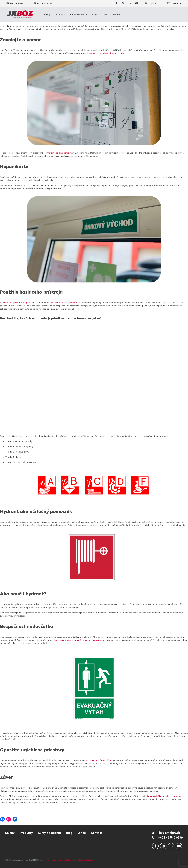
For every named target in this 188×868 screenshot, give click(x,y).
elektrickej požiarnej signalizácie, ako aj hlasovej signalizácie (82, 640)
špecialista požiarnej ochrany (64, 303)
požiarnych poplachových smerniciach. (105, 53)
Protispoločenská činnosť (83, 860)
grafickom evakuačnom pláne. (98, 760)
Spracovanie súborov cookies (58, 860)
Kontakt (117, 14)
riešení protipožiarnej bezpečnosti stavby (22, 303)
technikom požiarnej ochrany (58, 153)
